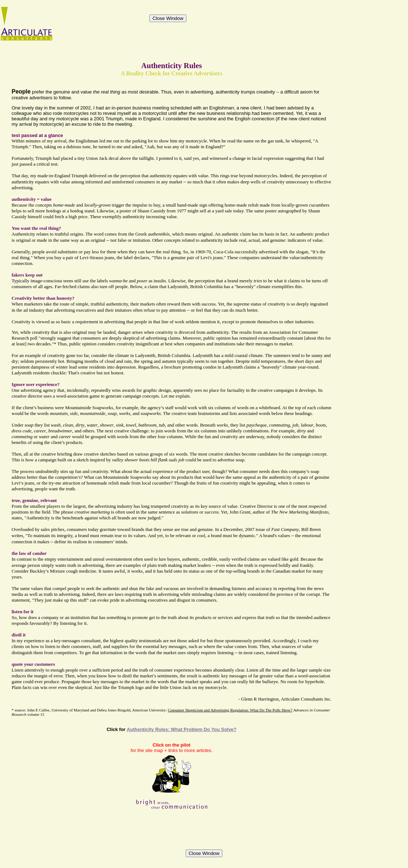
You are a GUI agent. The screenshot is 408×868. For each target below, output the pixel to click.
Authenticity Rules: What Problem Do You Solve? (182, 729)
